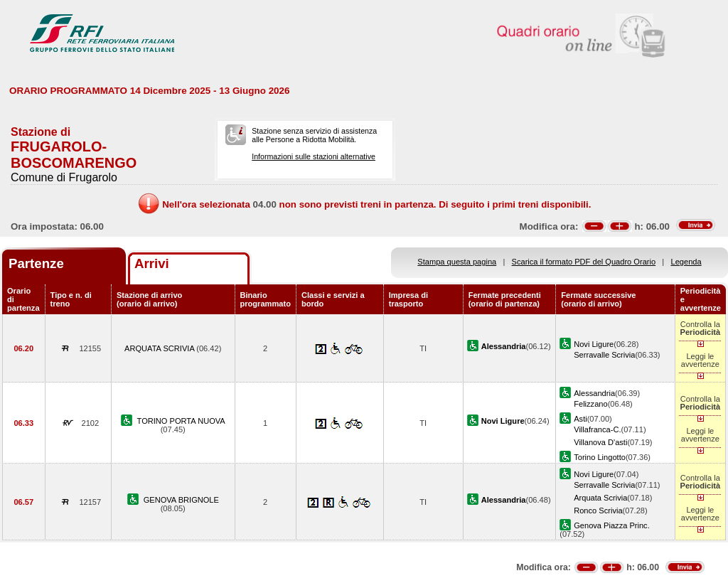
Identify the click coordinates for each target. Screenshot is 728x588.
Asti (580, 419)
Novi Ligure (594, 344)
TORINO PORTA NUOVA (181, 421)
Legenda (686, 262)
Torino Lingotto (600, 457)
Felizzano (590, 404)
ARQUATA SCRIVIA (160, 348)
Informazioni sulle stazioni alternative (314, 156)
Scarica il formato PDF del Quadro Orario (584, 262)
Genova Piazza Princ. (612, 525)
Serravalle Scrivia (604, 355)
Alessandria (594, 393)
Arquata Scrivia (600, 498)
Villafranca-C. (597, 429)
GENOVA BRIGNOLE (181, 500)
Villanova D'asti (600, 442)
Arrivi (152, 263)
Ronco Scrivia (598, 511)
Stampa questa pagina (457, 262)
